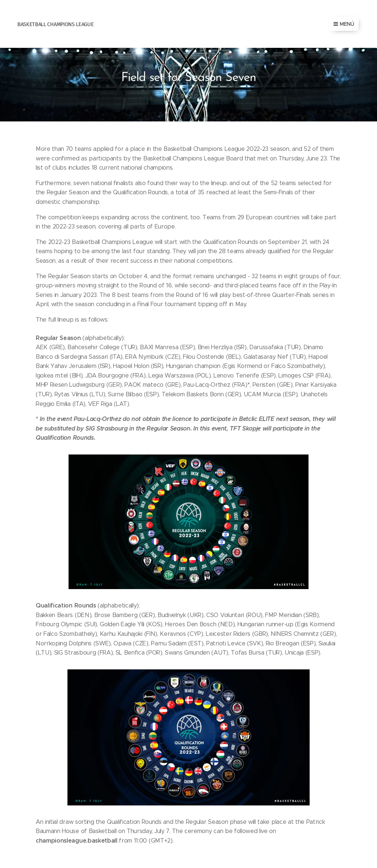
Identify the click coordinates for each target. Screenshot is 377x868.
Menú (344, 24)
